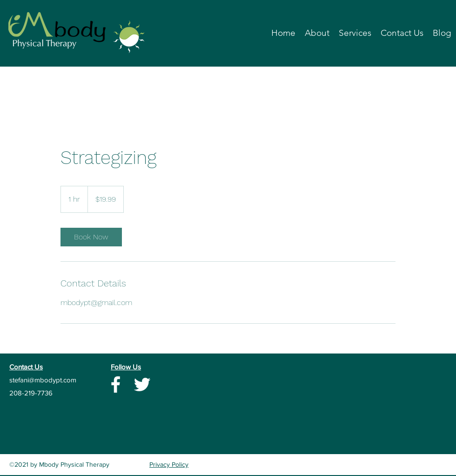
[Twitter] (142, 384)
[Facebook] (116, 384)
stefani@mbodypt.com (43, 380)
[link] (91, 237)
